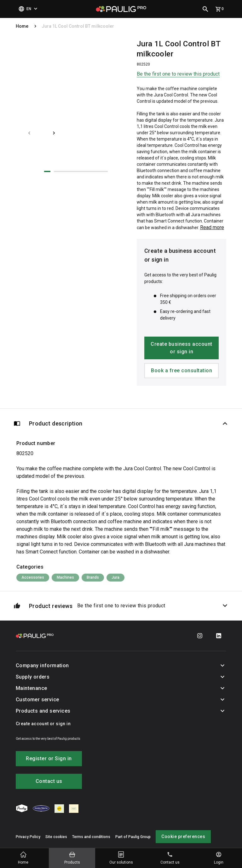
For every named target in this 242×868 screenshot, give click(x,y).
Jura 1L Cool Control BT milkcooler (78, 26)
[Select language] (29, 9)
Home (22, 26)
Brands (93, 577)
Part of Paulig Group (133, 837)
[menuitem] (22, 810)
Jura (115, 577)
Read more (212, 227)
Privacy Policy (28, 837)
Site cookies (56, 837)
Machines (65, 577)
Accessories (33, 577)
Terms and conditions (91, 837)
